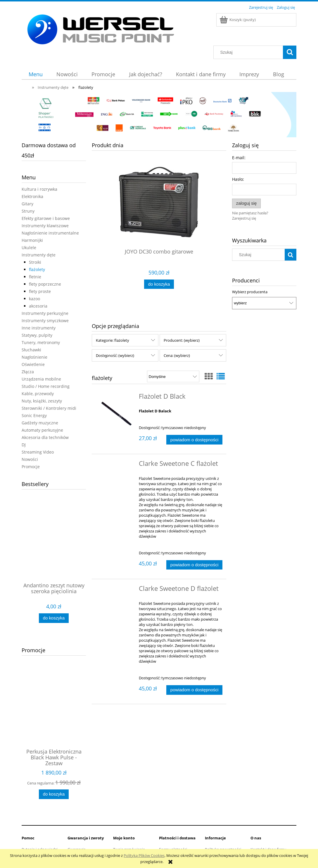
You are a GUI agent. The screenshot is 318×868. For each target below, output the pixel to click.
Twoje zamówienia (129, 821)
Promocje (31, 467)
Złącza (28, 372)
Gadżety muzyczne (40, 423)
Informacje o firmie (267, 829)
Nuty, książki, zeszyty (42, 401)
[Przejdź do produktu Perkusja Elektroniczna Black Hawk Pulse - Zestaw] (54, 701)
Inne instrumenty (39, 328)
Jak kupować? (217, 829)
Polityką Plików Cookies (144, 855)
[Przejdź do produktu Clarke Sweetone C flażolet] (116, 449)
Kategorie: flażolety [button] (113, 324)
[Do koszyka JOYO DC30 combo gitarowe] (159, 284)
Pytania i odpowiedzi (40, 821)
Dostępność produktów (180, 836)
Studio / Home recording (46, 386)
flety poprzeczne (45, 284)
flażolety (37, 269)
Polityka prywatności (223, 821)
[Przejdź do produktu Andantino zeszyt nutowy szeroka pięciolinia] (54, 548)
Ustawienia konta (128, 829)
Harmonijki (32, 240)
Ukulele (29, 248)
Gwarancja (77, 821)
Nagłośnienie (34, 357)
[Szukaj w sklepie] (250, 52)
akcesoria (38, 306)
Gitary (27, 204)
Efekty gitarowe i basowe (46, 218)
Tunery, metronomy (41, 342)
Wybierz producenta (250, 292)
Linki (255, 843)
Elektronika (32, 196)
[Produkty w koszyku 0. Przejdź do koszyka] (238, 20)
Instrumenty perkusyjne (45, 313)
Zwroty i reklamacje (84, 829)
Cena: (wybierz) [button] (177, 339)
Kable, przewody (38, 394)
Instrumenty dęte (39, 255)
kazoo (34, 299)
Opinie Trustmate (266, 836)
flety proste (40, 291)
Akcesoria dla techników (45, 437)
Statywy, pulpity (37, 335)
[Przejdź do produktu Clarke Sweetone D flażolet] (116, 574)
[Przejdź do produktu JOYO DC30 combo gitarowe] (159, 214)
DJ (24, 445)
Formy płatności (173, 821)
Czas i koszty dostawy (178, 843)
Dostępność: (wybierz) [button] (115, 339)
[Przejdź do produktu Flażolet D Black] (116, 398)
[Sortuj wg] (173, 360)
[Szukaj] (290, 52)
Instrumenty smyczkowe (45, 321)
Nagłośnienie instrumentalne (50, 233)
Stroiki (35, 262)
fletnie (35, 277)
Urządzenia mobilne (41, 379)
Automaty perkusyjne (42, 430)
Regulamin (31, 829)
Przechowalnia (126, 836)
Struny (28, 211)
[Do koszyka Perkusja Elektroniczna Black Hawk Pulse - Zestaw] (54, 783)
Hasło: (238, 179)
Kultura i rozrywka (39, 189)
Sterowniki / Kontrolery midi (49, 408)
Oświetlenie (33, 364)
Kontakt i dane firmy (268, 821)
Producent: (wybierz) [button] (182, 324)
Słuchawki (31, 350)
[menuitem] (36, 74)
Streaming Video (38, 452)
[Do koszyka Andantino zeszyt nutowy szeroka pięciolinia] (54, 618)
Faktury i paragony (175, 829)
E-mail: (239, 158)
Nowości (30, 459)
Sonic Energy (34, 415)
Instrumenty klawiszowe (45, 226)
